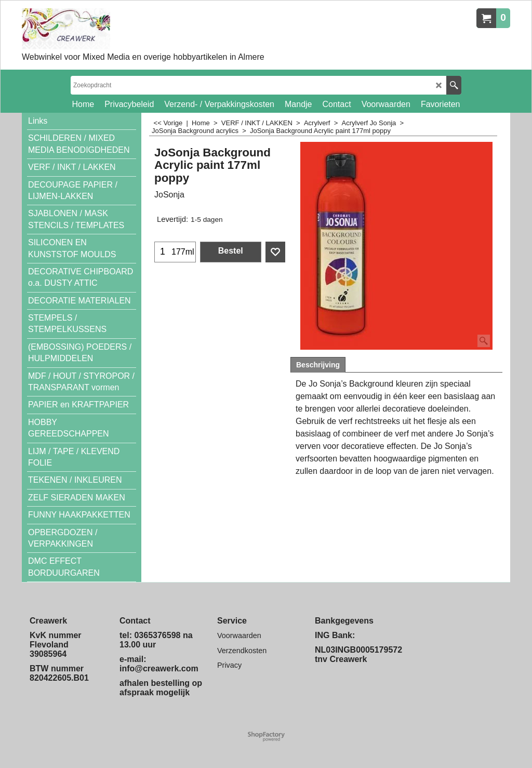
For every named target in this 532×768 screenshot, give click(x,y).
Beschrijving (318, 365)
